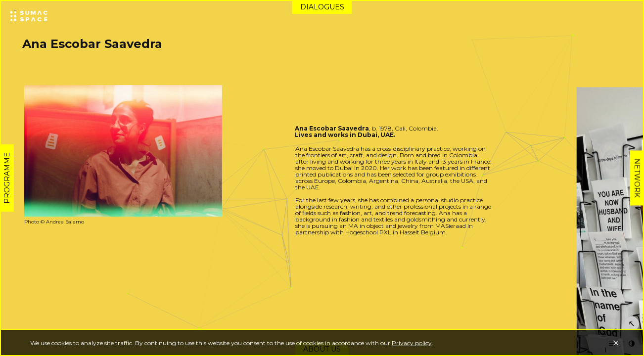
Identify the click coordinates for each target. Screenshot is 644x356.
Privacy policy (412, 343)
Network (637, 178)
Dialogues (322, 7)
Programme (7, 178)
